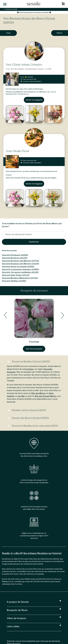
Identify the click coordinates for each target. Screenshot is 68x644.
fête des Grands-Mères (45, 396)
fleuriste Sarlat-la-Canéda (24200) (18, 266)
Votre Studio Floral (17, 151)
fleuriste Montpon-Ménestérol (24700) (20, 278)
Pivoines (34, 342)
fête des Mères (38, 393)
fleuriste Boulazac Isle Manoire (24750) (21, 261)
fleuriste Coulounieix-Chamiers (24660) (20, 269)
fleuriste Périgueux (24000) (15, 255)
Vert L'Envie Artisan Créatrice (24, 65)
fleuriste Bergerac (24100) (15, 258)
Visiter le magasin (34, 100)
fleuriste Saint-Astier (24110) (16, 275)
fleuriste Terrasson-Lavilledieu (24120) (20, 272)
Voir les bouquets (34, 349)
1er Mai (21, 396)
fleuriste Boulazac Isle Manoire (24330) (21, 264)
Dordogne (29, 369)
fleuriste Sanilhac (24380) (14, 281)
